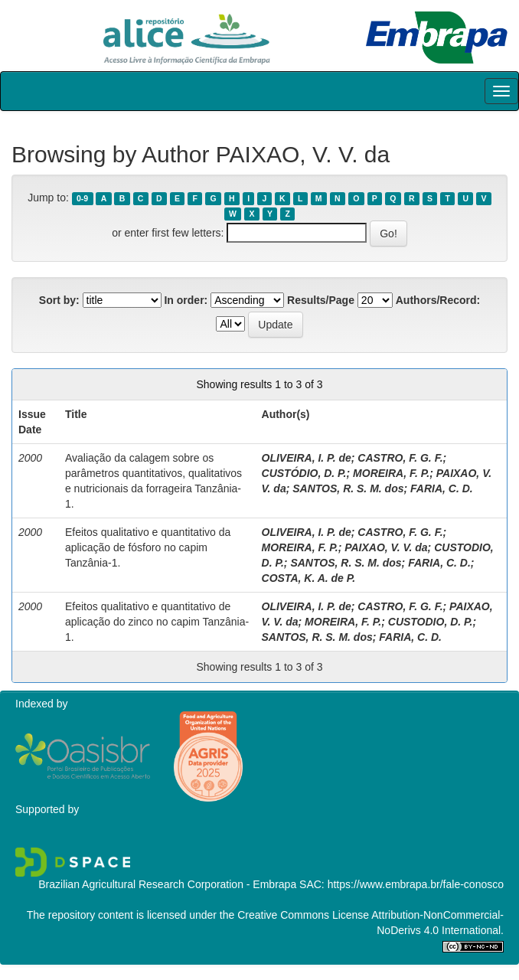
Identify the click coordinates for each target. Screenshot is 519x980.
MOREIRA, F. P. (391, 473)
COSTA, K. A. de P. (309, 578)
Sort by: (59, 300)
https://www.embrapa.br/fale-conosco (416, 884)
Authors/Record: (438, 300)
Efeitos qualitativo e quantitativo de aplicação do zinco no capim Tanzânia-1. (157, 622)
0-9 (82, 198)
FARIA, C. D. (442, 488)
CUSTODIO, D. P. (431, 622)
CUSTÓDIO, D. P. (304, 473)
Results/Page (321, 300)
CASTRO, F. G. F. (400, 458)
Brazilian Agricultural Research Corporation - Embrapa (167, 884)
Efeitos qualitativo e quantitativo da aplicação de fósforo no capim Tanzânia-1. (148, 547)
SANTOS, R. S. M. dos (348, 488)
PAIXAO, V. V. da (386, 547)
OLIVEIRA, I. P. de (307, 458)
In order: (186, 300)
